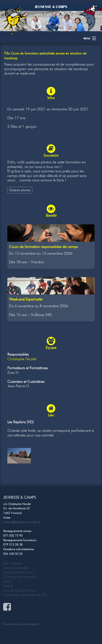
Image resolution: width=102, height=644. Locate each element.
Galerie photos (20, 190)
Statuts (8, 586)
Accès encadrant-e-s (19, 572)
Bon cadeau (13, 563)
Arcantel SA (32, 624)
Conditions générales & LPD (25, 595)
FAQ (7, 581)
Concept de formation (20, 577)
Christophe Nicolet (22, 359)
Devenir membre (16, 568)
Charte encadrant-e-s (20, 590)
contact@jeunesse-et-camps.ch (22, 522)
